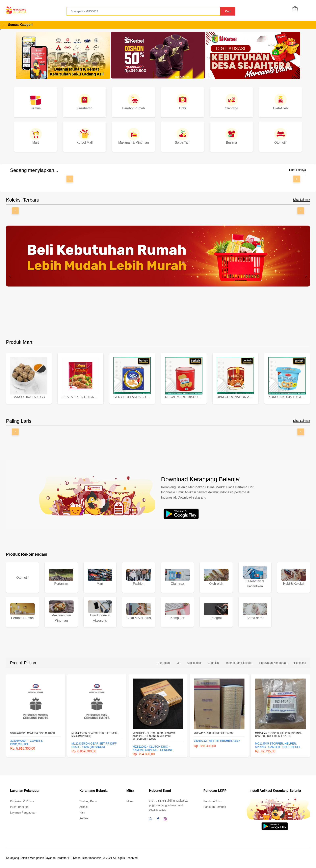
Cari (228, 11)
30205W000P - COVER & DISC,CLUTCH (33, 733)
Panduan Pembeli (215, 807)
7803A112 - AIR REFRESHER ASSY (214, 733)
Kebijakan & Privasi (22, 801)
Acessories (194, 663)
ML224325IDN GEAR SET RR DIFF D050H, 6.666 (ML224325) (95, 735)
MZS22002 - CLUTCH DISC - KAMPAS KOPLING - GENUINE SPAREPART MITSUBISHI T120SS (154, 736)
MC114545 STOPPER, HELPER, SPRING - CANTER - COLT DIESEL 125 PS (279, 735)
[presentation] (10, 276)
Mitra (129, 801)
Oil (178, 663)
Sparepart (164, 663)
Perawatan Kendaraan (273, 663)
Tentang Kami (88, 801)
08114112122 (158, 810)
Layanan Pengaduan (23, 813)
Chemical (213, 663)
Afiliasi (83, 807)
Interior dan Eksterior (239, 663)
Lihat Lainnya (298, 170)
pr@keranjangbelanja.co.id (166, 805)
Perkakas (300, 663)
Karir (82, 813)
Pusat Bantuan (19, 807)
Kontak (84, 818)
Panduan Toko (212, 801)
